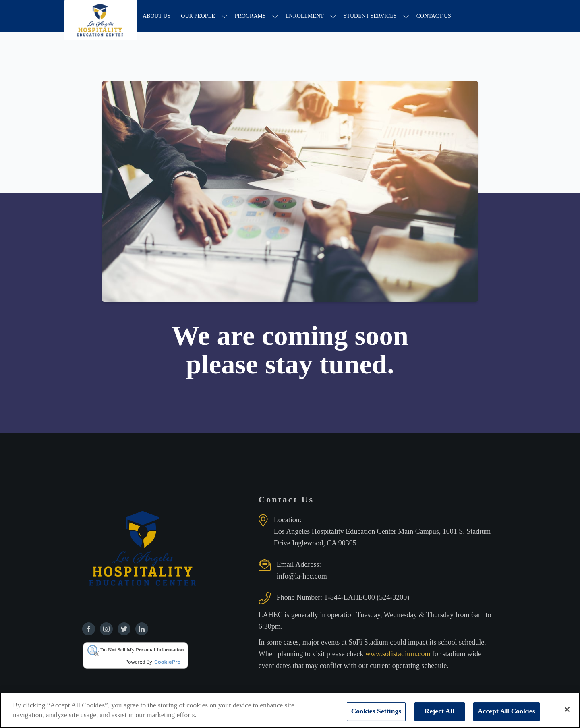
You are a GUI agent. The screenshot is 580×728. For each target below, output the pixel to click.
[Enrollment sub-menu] (333, 16)
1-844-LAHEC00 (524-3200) (367, 597)
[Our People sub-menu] (225, 16)
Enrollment (305, 16)
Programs (250, 16)
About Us (156, 16)
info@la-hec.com (302, 576)
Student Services (370, 16)
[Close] (567, 709)
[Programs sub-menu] (275, 16)
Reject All (439, 711)
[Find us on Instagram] (106, 629)
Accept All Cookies (506, 711)
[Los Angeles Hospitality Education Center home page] (101, 16)
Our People (198, 16)
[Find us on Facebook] (89, 629)
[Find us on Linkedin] (142, 629)
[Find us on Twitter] (124, 629)
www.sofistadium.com (399, 654)
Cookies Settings (376, 711)
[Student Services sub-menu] (406, 16)
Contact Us (434, 16)
